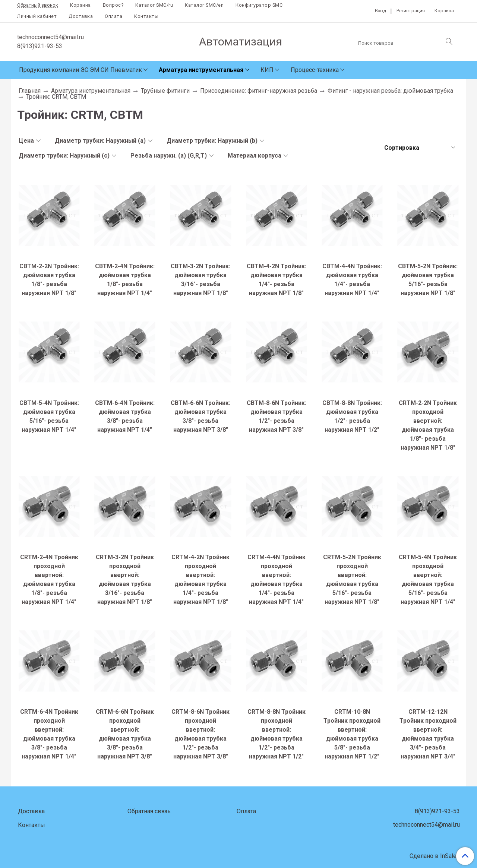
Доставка (81, 16)
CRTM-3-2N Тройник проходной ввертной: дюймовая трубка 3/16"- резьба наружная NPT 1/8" (125, 579)
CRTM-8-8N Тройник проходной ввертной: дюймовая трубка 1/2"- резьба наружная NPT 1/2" (277, 734)
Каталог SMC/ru (154, 5)
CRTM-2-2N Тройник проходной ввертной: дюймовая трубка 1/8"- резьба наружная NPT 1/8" (428, 425)
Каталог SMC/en (204, 5)
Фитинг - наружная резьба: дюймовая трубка (390, 91)
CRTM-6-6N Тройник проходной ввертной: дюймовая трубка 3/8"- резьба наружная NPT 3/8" (125, 734)
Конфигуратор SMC (259, 5)
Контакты (146, 16)
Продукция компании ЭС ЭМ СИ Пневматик (80, 70)
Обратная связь (149, 811)
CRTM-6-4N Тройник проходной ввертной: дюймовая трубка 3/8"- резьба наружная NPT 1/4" (49, 734)
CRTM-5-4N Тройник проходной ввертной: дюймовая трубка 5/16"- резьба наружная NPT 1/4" (428, 579)
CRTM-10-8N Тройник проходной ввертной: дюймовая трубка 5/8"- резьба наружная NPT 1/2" (352, 734)
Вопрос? (113, 5)
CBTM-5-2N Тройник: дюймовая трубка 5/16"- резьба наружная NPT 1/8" (428, 280)
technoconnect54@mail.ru (50, 37)
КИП (267, 70)
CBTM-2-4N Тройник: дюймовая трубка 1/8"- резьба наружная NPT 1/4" (125, 280)
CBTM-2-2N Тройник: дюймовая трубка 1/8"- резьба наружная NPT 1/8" (49, 280)
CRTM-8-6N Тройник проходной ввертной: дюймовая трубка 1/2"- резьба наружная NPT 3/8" (200, 734)
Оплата (113, 16)
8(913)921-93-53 (40, 46)
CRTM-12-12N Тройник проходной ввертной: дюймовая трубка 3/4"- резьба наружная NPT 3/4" (428, 734)
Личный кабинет (37, 16)
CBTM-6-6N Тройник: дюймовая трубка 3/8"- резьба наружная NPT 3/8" (200, 416)
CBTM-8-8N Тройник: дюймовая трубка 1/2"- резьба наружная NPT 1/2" (352, 416)
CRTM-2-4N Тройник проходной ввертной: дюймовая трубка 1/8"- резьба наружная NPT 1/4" (49, 579)
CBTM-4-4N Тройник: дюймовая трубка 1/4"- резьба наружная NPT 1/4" (352, 280)
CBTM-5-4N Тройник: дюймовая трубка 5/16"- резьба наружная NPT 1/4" (49, 416)
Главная (30, 91)
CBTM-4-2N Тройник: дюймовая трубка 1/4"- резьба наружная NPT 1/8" (277, 280)
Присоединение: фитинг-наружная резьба (259, 91)
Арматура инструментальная (201, 70)
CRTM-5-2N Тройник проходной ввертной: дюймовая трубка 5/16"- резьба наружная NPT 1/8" (352, 579)
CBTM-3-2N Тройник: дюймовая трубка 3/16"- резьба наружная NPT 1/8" (200, 280)
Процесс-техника (315, 70)
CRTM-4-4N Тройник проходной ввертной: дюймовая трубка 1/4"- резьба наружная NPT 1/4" (277, 579)
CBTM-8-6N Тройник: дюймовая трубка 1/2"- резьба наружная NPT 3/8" (277, 416)
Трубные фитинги (165, 91)
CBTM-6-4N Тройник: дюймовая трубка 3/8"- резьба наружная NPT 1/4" (125, 416)
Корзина (80, 5)
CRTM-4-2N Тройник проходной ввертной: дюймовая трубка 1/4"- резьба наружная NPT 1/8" (200, 579)
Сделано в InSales (435, 856)
